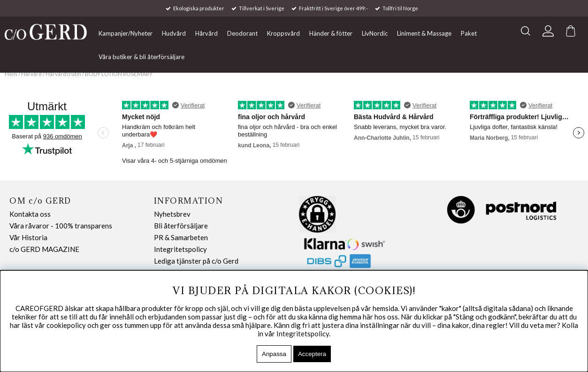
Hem (11, 74)
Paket (469, 33)
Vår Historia (28, 237)
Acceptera (312, 354)
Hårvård (206, 33)
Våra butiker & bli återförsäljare (141, 57)
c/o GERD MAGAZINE (44, 249)
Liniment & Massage (424, 33)
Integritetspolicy (180, 249)
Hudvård (174, 33)
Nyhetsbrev (172, 214)
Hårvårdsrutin (64, 74)
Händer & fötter (331, 33)
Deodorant (242, 33)
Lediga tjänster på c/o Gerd (196, 261)
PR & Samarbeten (181, 237)
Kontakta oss (30, 214)
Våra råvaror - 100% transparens (61, 226)
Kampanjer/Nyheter (126, 33)
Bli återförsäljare (181, 226)
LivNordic (375, 33)
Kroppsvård (283, 33)
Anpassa (274, 354)
